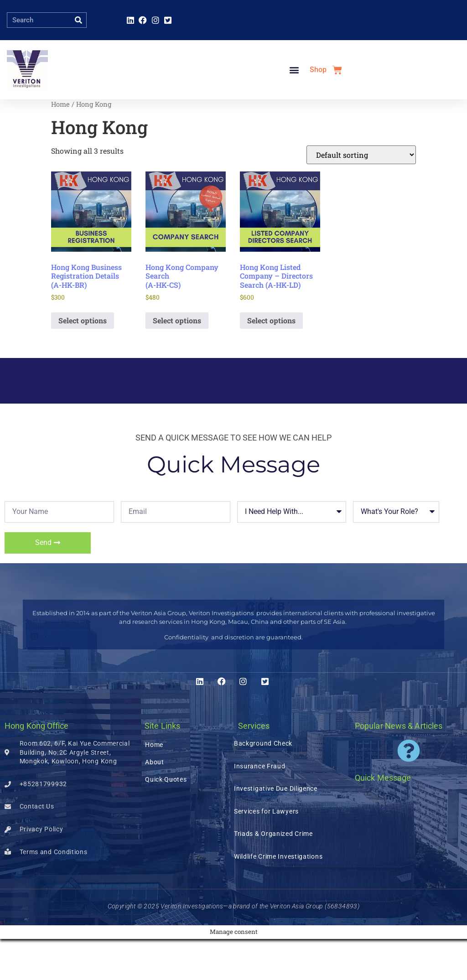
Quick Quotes (166, 820)
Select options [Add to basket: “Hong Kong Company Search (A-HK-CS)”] (177, 361)
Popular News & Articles (399, 767)
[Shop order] (361, 196)
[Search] (78, 20)
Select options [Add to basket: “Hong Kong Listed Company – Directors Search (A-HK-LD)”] (271, 361)
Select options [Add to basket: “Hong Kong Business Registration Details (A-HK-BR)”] (83, 361)
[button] (294, 91)
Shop (318, 90)
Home (60, 145)
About (155, 803)
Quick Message (383, 819)
